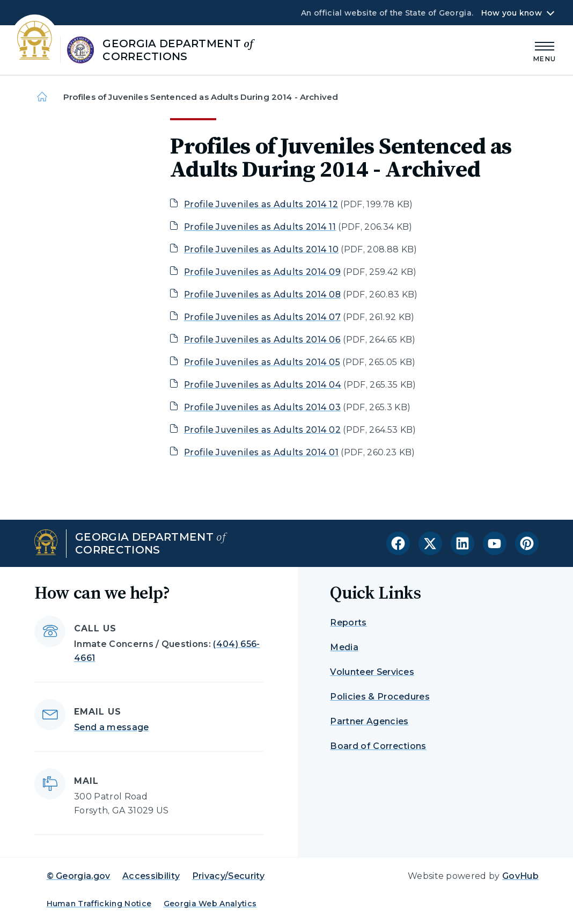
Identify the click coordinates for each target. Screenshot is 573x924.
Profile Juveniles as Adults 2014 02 (262, 430)
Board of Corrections (378, 746)
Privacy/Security (229, 876)
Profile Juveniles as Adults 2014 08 (262, 294)
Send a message (111, 727)
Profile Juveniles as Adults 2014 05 (262, 362)
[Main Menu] (545, 50)
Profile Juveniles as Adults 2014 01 (261, 452)
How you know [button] (512, 13)
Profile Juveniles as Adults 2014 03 (262, 407)
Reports (348, 623)
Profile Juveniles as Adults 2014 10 (261, 249)
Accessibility (151, 876)
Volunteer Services (372, 672)
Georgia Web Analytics (210, 904)
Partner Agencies (369, 721)
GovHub (520, 876)
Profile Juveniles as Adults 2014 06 (262, 340)
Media (344, 647)
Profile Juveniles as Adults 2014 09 (262, 272)
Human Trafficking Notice (99, 904)
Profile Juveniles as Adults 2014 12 (261, 204)
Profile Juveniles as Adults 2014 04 (263, 385)
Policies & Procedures (380, 697)
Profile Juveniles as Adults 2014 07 (262, 317)
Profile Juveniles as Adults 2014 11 (260, 227)
